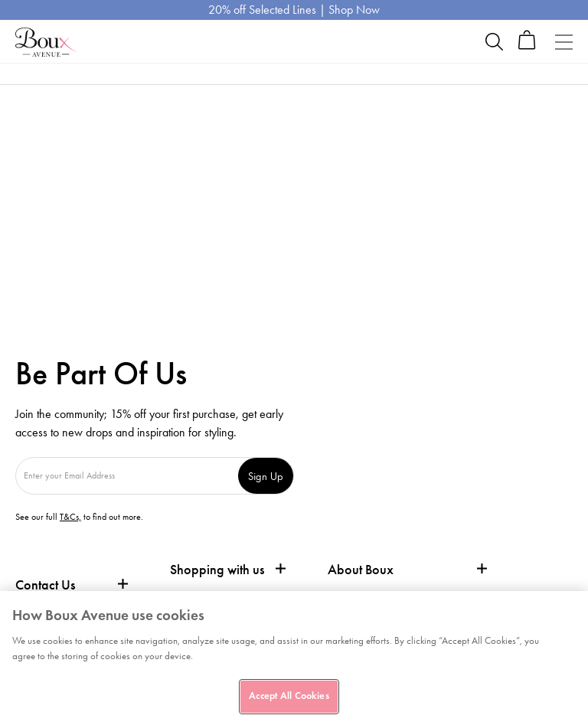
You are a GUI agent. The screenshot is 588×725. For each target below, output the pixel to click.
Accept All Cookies (289, 696)
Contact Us (45, 585)
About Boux (361, 570)
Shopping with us (217, 570)
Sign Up (266, 476)
